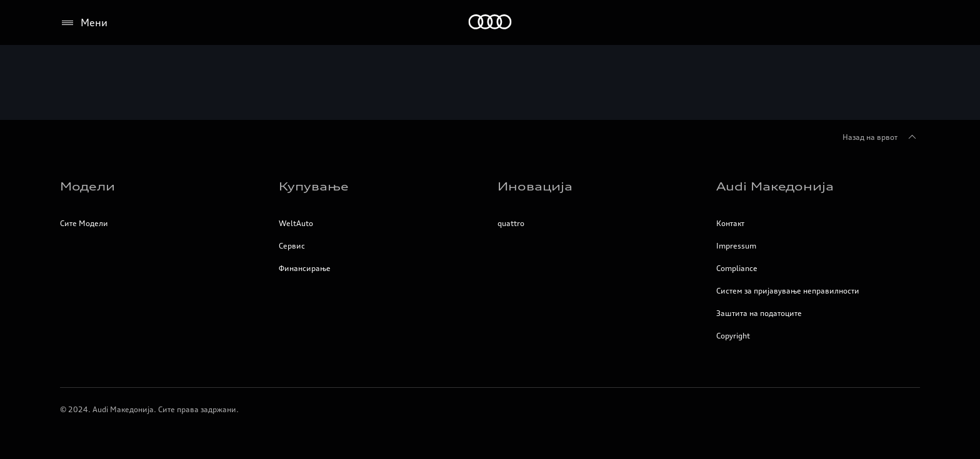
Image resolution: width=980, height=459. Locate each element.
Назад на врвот (881, 137)
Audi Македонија (775, 186)
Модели (87, 186)
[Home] (490, 23)
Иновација (535, 186)
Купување (314, 186)
